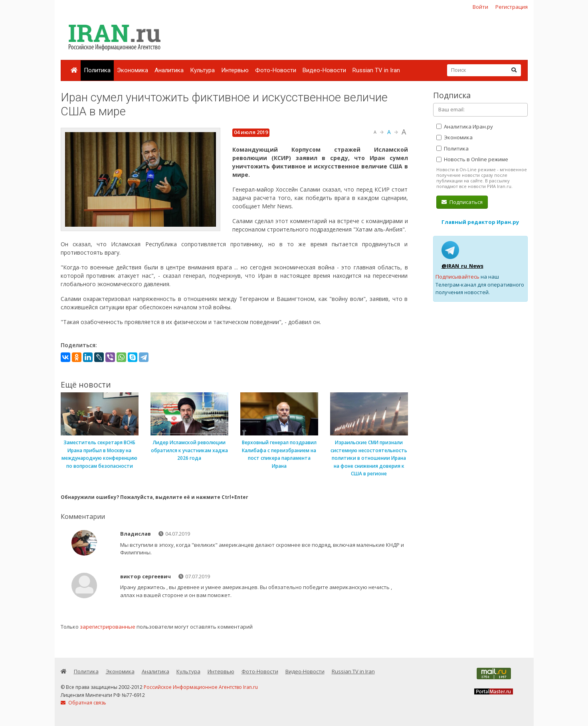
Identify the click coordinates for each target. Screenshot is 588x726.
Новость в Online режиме (472, 159)
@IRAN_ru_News (462, 266)
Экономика (133, 70)
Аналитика (169, 70)
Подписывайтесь (457, 277)
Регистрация (512, 7)
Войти (480, 7)
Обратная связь (83, 703)
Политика (97, 70)
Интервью (235, 70)
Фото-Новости (276, 70)
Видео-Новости (324, 70)
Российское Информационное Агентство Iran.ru (201, 687)
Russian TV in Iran (376, 70)
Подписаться (462, 202)
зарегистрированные (108, 627)
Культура (202, 70)
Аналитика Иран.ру (465, 127)
